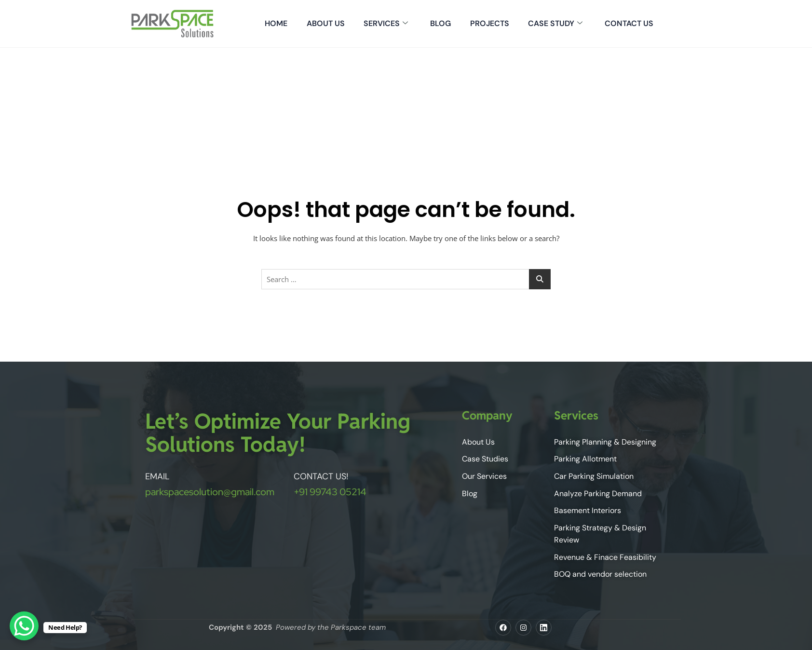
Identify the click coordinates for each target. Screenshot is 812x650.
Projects (489, 23)
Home (275, 23)
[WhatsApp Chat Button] (24, 626)
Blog (440, 23)
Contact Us (629, 23)
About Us (325, 23)
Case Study (555, 23)
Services (385, 23)
